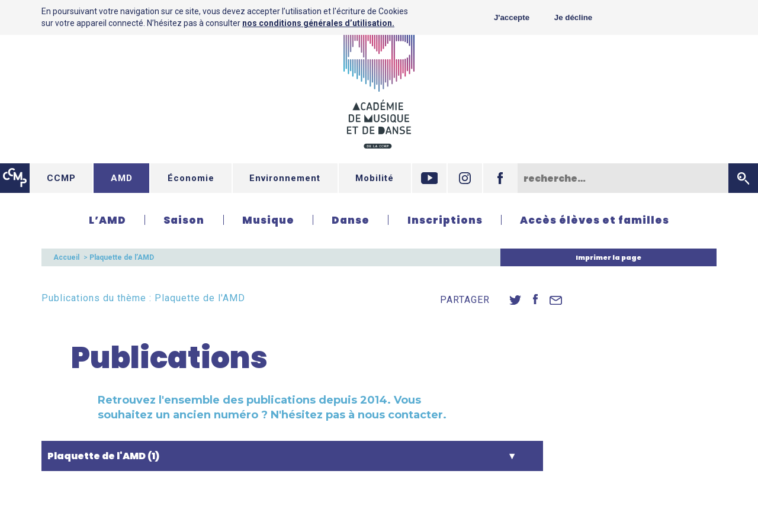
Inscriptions (445, 220)
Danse (351, 220)
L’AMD (107, 220)
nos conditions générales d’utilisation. (318, 23)
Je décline (573, 17)
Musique (268, 220)
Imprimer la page (608, 257)
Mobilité (375, 178)
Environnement (285, 178)
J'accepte (512, 17)
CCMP (61, 178)
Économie (191, 178)
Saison (184, 220)
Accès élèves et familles (595, 220)
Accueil (66, 257)
